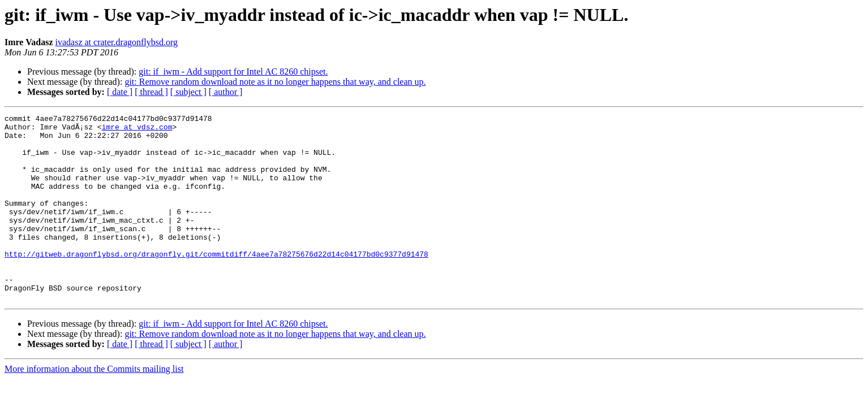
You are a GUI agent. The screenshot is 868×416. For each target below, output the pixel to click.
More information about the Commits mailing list (94, 406)
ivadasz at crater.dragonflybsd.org (117, 42)
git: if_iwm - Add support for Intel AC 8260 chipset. (233, 71)
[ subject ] (188, 92)
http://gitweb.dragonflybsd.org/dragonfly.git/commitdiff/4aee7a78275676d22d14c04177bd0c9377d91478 (216, 283)
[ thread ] (151, 92)
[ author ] (226, 92)
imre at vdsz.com (137, 130)
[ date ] (120, 92)
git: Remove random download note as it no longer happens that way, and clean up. (275, 82)
